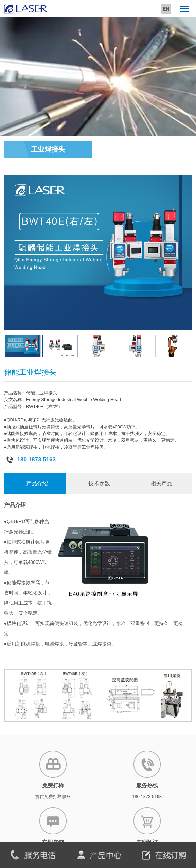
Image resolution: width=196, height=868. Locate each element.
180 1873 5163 (31, 460)
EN (166, 9)
